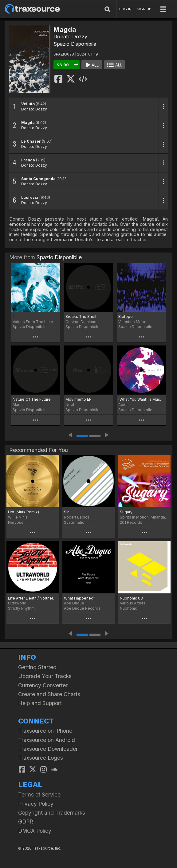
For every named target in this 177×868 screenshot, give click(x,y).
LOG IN (125, 9)
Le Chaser (31, 141)
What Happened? (80, 598)
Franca (28, 160)
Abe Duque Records (82, 608)
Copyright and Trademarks (52, 813)
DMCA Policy (35, 831)
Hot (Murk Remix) (24, 512)
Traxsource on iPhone (45, 731)
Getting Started (37, 667)
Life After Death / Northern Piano (33, 598)
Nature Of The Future (32, 399)
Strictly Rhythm (21, 608)
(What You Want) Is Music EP (141, 399)
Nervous (16, 522)
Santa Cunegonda (38, 179)
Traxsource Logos (41, 758)
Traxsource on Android (47, 740)
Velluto (28, 104)
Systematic (74, 522)
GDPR (26, 822)
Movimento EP (79, 399)
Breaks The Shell (81, 316)
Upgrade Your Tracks (45, 676)
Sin (67, 512)
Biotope (126, 316)
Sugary (126, 512)
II (14, 316)
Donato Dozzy (70, 37)
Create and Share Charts (49, 694)
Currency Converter (43, 685)
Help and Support (40, 703)
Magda (28, 123)
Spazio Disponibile (75, 44)
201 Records (131, 522)
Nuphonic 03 (131, 598)
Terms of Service (39, 795)
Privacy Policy (36, 804)
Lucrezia (30, 197)
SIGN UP (144, 9)
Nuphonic (128, 608)
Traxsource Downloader (48, 749)
